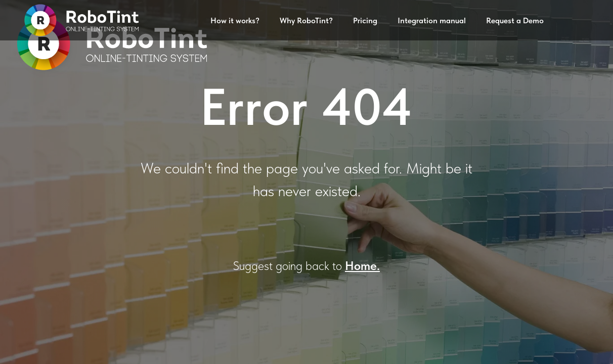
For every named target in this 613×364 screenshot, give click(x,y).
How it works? (235, 20)
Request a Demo (515, 20)
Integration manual (432, 20)
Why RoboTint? (306, 20)
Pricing (365, 20)
